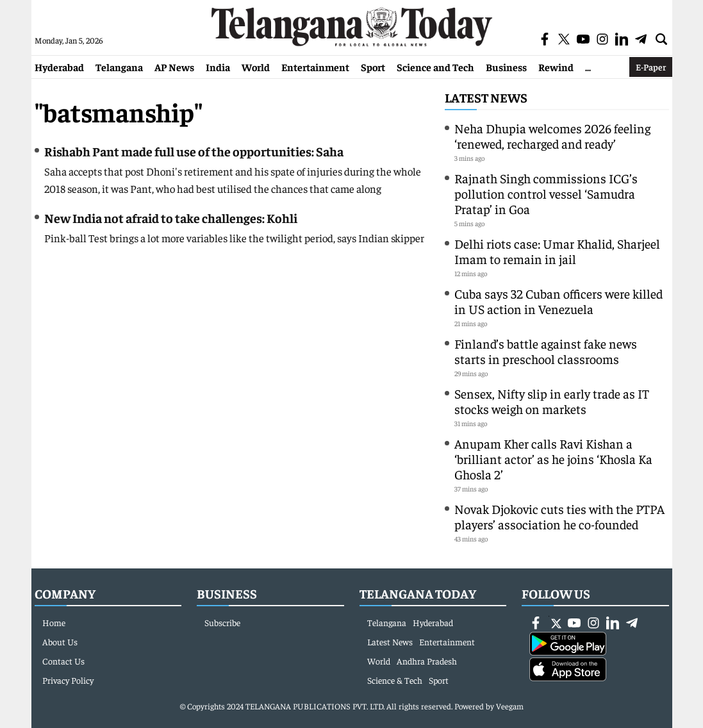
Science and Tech (435, 67)
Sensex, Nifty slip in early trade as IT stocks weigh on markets (552, 401)
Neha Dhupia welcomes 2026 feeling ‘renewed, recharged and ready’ (552, 136)
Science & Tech (395, 680)
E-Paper (651, 67)
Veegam (510, 706)
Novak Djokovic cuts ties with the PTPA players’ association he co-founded (559, 516)
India (218, 67)
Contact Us (63, 661)
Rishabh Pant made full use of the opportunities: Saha (194, 151)
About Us (60, 641)
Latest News (486, 97)
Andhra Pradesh (427, 661)
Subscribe (222, 622)
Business (506, 67)
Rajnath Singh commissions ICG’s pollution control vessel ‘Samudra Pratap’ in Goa (546, 193)
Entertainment (315, 67)
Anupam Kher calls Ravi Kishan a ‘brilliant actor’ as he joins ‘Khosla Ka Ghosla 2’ (553, 459)
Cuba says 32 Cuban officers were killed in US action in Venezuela (558, 301)
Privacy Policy (68, 680)
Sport (373, 67)
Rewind (556, 67)
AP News (174, 67)
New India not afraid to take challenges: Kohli (171, 218)
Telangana (119, 67)
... (588, 67)
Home (54, 622)
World (256, 67)
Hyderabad (59, 67)
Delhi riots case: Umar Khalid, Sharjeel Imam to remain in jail (557, 251)
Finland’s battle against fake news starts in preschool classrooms (546, 351)
